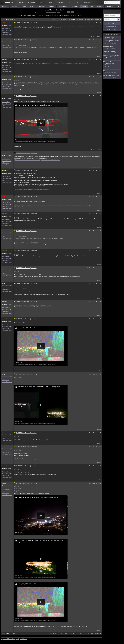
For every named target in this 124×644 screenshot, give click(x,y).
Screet (4, 23)
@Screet (17, 217)
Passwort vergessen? (112, 27)
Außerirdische (53, 12)
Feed (69, 12)
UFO (47, 12)
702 (66, 19)
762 (85, 19)
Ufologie (84, 6)
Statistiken (60, 3)
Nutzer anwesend (112, 11)
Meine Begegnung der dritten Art (112, 57)
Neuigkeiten (87, 3)
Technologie (74, 6)
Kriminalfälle (41, 6)
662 (64, 19)
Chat (70, 3)
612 (61, 19)
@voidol (17, 99)
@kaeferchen (18, 200)
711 (72, 19)
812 (88, 19)
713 (77, 19)
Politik (24, 6)
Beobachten (57, 15)
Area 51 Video (112, 47)
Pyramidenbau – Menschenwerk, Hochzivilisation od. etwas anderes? (112, 41)
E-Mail (72, 12)
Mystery (32, 6)
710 (69, 19)
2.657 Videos (47, 15)
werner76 (4, 60)
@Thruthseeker (19, 492)
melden (99, 37)
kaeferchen (5, 170)
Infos (81, 15)
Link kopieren (5, 32)
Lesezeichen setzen (7, 34)
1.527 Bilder (38, 15)
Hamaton (4, 268)
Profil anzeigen (6, 29)
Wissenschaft (15, 6)
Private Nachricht (6, 31)
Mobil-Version (24, 639)
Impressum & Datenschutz (8, 639)
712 (74, 19)
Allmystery (9, 2)
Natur (92, 6)
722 (82, 19)
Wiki (78, 3)
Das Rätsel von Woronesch (112, 77)
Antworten (66, 15)
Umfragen (100, 6)
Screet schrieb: (21, 45)
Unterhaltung (110, 6)
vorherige (53, 19)
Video (58, 12)
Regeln (17, 639)
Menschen (5, 6)
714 (80, 19)
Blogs (42, 3)
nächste (97, 19)
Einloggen (113, 23)
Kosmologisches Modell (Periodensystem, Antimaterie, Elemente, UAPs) (112, 65)
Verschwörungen (63, 6)
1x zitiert (93, 37)
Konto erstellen (113, 29)
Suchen (74, 15)
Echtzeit (21, 3)
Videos (50, 3)
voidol (3, 40)
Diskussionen (32, 3)
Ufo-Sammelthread (112, 52)
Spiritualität (52, 6)
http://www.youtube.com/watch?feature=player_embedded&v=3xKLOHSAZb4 (38, 160)
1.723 (93, 19)
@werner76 (17, 80)
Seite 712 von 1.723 (8, 19)
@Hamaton (17, 378)
